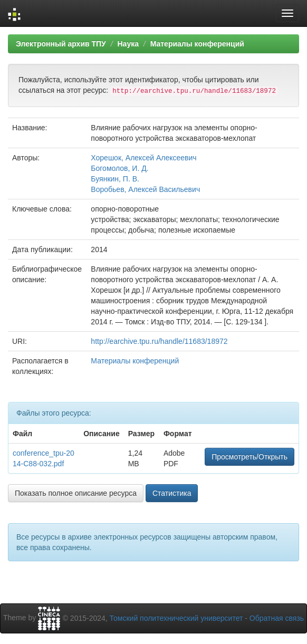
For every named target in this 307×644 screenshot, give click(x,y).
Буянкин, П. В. (115, 179)
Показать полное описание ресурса (76, 493)
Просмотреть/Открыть (250, 457)
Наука (128, 44)
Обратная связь (277, 618)
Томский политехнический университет (176, 618)
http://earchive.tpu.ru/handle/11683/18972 (159, 341)
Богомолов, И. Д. (119, 168)
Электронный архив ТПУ (61, 44)
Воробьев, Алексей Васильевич (145, 189)
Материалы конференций (197, 44)
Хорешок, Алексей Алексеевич (143, 158)
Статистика (172, 493)
